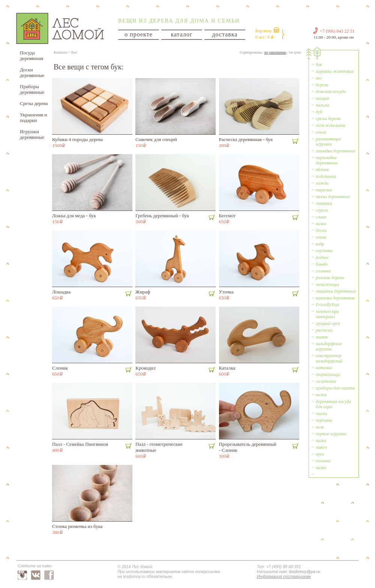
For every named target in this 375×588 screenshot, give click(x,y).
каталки (324, 368)
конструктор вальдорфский (329, 358)
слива (321, 217)
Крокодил (145, 368)
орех (320, 454)
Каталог (61, 52)
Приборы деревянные (32, 89)
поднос (322, 257)
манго (321, 447)
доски (321, 230)
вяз (319, 78)
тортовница (328, 374)
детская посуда (331, 92)
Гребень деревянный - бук (162, 216)
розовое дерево (330, 278)
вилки (321, 224)
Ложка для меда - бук (74, 216)
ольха (321, 132)
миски (322, 414)
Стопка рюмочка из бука (77, 526)
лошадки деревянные (336, 151)
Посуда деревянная (31, 56)
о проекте (139, 34)
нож (320, 427)
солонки (323, 271)
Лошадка (61, 292)
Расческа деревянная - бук (246, 139)
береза (322, 85)
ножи (321, 395)
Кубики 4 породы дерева (77, 139)
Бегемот (227, 216)
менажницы (327, 284)
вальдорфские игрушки (329, 346)
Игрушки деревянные (32, 134)
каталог (181, 34)
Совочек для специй (156, 139)
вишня (322, 337)
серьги (322, 210)
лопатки (324, 203)
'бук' (74, 52)
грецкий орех (328, 323)
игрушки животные (335, 71)
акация (322, 98)
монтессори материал (327, 314)
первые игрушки (331, 434)
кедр (320, 244)
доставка (225, 34)
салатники (326, 381)
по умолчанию (275, 52)
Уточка (226, 292)
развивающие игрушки (328, 141)
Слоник (60, 368)
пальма (322, 105)
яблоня (322, 170)
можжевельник (331, 125)
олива (321, 237)
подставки (326, 176)
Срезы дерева (34, 103)
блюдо (322, 264)
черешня (324, 420)
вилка (321, 468)
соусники (324, 251)
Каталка (227, 368)
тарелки (324, 190)
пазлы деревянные (333, 197)
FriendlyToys (328, 305)
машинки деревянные (336, 291)
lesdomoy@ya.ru (305, 571)
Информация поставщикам (284, 576)
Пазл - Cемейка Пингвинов (80, 444)
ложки (322, 183)
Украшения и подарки (34, 117)
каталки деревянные (335, 298)
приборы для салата (335, 388)
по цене (295, 52)
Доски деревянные (32, 72)
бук (319, 65)
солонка (323, 461)
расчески (324, 330)
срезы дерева (328, 119)
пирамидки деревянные (327, 160)
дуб (319, 112)
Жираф (143, 292)
